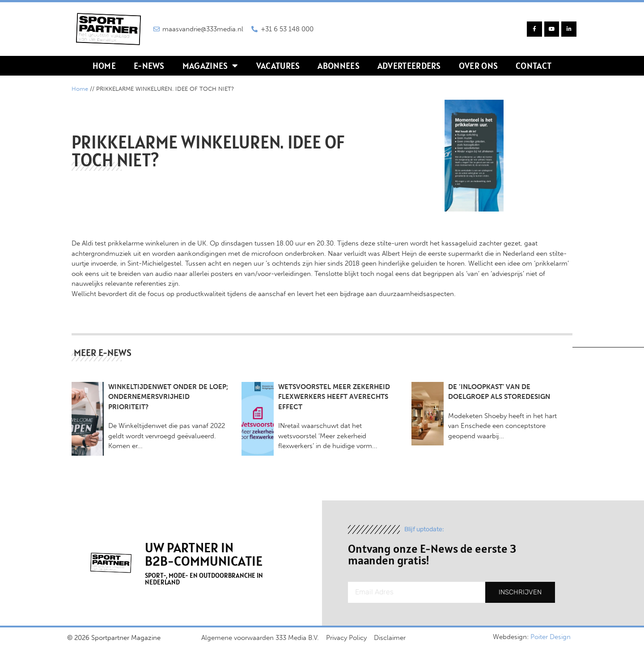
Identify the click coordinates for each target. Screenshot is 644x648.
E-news (149, 66)
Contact (534, 66)
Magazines (210, 66)
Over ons (478, 66)
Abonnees (338, 66)
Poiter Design (551, 637)
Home (104, 66)
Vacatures (278, 66)
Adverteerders (409, 66)
